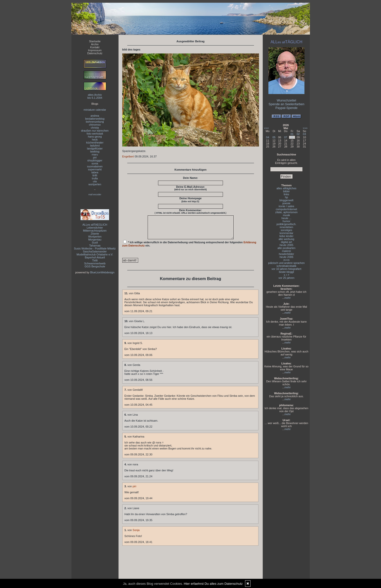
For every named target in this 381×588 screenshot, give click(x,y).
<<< (267, 128)
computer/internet (287, 209)
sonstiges (286, 230)
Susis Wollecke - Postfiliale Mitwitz (95, 248)
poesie (286, 203)
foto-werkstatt (95, 134)
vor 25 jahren (286, 278)
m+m (286, 260)
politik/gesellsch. (286, 224)
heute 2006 (286, 257)
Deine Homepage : (190, 200)
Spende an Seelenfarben (287, 104)
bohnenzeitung (95, 122)
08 (292, 137)
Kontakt (95, 47)
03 (304, 134)
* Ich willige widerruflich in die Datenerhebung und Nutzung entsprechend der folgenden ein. (189, 248)
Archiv (95, 44)
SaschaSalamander (95, 251)
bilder (286, 191)
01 (292, 134)
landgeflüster (95, 148)
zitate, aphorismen (287, 212)
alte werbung (286, 239)
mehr (288, 298)
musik (286, 215)
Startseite (95, 41)
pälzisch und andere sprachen (286, 263)
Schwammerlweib (95, 263)
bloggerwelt (286, 200)
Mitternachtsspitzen (95, 231)
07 (286, 137)
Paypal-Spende (286, 108)
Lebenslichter (95, 228)
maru (95, 154)
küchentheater (95, 143)
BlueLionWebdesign (102, 272)
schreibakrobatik (286, 266)
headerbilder (286, 254)
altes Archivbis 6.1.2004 (95, 96)
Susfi (95, 243)
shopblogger (95, 160)
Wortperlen (95, 237)
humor (286, 221)
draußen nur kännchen (95, 131)
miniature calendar (95, 110)
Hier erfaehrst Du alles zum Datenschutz (213, 584)
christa (95, 128)
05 (274, 137)
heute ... (287, 218)
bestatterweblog (95, 119)
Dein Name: (190, 178)
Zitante (95, 234)
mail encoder (95, 195)
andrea (95, 116)
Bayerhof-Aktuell (95, 257)
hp (286, 197)
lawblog (95, 151)
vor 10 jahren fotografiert (287, 269)
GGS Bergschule (95, 266)
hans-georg (95, 137)
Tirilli (95, 260)
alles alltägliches (286, 188)
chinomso (95, 125)
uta (95, 181)
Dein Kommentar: (190, 211)
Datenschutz (95, 53)
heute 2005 (286, 245)
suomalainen (95, 166)
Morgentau (95, 240)
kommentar (286, 233)
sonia (95, 163)
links (286, 194)
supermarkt (95, 169)
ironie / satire (286, 206)
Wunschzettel (287, 100)
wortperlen (95, 184)
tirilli (95, 175)
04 (268, 137)
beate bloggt (286, 272)
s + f (286, 275)
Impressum (95, 50)
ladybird (95, 146)
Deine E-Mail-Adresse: (190, 188)
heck (95, 140)
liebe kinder (286, 236)
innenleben (287, 227)
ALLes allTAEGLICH (95, 225)
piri (95, 157)
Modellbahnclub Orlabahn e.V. (95, 254)
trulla (95, 178)
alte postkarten (286, 248)
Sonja (136, 535)
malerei (286, 251)
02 (298, 134)
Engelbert (128, 156)
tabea (95, 172)
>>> (305, 128)
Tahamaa (95, 245)
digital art (286, 242)
